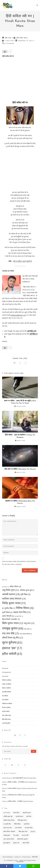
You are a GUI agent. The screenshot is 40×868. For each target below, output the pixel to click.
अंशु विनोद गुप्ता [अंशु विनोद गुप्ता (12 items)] (11, 590)
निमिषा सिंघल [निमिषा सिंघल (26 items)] (25, 608)
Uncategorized (6, 672)
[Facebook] (15, 735)
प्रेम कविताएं (5, 696)
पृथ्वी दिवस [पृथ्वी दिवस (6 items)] (7, 612)
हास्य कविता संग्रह (7, 715)
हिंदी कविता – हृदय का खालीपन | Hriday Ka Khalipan (20, 436)
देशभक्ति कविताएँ (7, 692)
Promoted (5, 668)
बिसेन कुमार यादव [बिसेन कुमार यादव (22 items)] (13, 623)
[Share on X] (20, 363)
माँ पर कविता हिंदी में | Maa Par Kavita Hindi (24, 778)
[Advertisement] (20, 80)
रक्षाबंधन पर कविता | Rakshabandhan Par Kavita (20, 502)
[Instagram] (20, 735)
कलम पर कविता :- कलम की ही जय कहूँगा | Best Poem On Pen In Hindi (20, 402)
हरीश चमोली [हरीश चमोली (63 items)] (12, 654)
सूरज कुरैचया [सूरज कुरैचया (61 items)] (12, 642)
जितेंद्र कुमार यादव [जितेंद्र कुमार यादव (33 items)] (14, 603)
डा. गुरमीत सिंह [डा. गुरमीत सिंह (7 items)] (9, 608)
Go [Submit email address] (34, 751)
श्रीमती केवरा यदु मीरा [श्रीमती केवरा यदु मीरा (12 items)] (13, 638)
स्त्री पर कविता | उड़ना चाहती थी (23, 261)
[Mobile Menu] (37, 5)
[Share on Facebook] (15, 363)
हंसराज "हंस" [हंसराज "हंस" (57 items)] (12, 648)
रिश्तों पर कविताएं (6, 708)
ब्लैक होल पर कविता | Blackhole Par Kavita (20, 469)
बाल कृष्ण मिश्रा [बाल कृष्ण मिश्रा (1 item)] (19, 616)
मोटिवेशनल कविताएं (7, 704)
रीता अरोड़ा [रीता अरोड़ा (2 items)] (28, 629)
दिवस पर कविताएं (6, 688)
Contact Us (17, 857)
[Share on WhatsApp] (26, 363)
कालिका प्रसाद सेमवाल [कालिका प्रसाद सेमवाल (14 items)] (14, 599)
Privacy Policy (26, 857)
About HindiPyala (8, 857)
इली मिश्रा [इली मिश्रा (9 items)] (25, 594)
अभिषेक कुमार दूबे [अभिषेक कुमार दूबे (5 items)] (27, 590)
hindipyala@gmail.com (18, 315)
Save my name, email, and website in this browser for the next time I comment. (19, 563)
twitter (20, 866)
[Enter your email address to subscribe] (20, 751)
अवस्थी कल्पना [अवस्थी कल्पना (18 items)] (11, 594)
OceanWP (20, 862)
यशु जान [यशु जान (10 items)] (29, 623)
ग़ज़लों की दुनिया (6, 723)
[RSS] (25, 765)
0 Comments (10, 43)
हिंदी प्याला (8, 38)
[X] (25, 735)
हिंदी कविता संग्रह (21, 38)
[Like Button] (5, 52)
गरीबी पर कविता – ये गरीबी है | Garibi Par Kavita (20, 801)
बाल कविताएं (5, 700)
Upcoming (5, 676)
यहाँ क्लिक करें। (32, 331)
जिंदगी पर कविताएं (7, 680)
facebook (7, 866)
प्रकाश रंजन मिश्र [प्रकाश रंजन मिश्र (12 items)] (22, 612)
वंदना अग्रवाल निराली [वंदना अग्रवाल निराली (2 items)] (26, 634)
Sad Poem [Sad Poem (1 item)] (5, 587)
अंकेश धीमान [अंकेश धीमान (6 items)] (15, 586)
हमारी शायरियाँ (6, 711)
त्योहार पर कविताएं (7, 684)
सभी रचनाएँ (35, 857)
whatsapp (33, 866)
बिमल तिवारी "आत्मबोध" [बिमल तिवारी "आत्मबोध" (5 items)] (11, 619)
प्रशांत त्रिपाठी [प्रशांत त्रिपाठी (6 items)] (8, 616)
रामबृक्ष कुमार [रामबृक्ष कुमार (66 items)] (13, 628)
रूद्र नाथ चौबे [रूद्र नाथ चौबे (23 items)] (10, 633)
